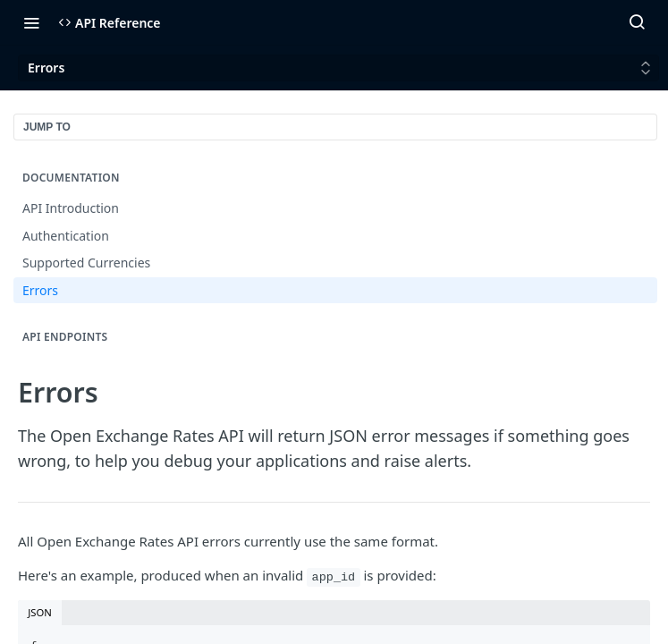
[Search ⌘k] (637, 22)
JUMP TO (47, 127)
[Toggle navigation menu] (31, 22)
